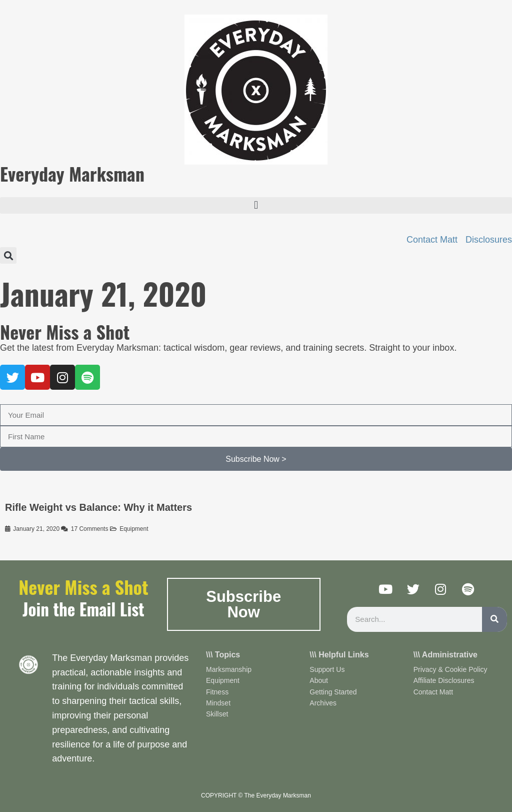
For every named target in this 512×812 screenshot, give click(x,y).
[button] (256, 205)
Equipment (134, 529)
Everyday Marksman (72, 173)
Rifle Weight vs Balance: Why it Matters (98, 507)
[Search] (494, 619)
